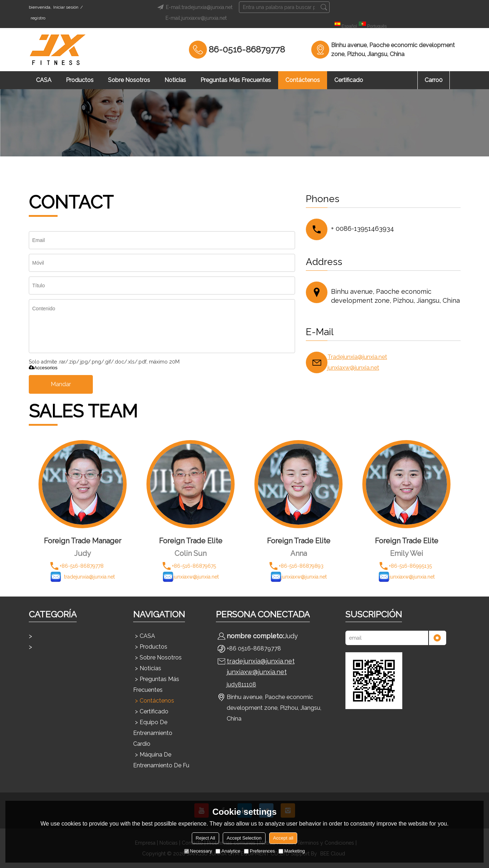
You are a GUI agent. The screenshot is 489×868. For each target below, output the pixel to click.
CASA (44, 80)
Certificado (349, 80)
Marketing (292, 851)
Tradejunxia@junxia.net (357, 357)
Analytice (228, 851)
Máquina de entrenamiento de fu (161, 760)
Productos (80, 80)
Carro (434, 80)
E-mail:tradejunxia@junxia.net (194, 7)
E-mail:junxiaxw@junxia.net (196, 18)
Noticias (175, 80)
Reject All (205, 838)
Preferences (259, 851)
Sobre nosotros (129, 80)
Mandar (61, 384)
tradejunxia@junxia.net (261, 661)
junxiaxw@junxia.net (353, 368)
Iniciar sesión (66, 7)
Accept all (283, 838)
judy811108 (241, 684)
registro (38, 18)
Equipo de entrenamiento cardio (153, 733)
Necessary (198, 851)
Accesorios (43, 368)
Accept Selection (244, 838)
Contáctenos (303, 80)
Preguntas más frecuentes (236, 80)
